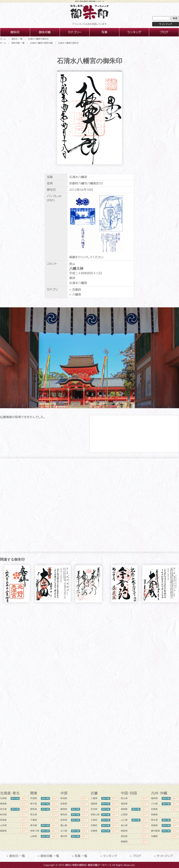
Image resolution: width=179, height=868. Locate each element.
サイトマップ (165, 856)
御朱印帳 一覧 (50, 856)
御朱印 (24, 799)
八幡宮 (77, 294)
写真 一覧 (81, 856)
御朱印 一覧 (17, 856)
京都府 (77, 290)
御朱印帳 (15, 798)
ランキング (110, 856)
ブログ (137, 856)
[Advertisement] (89, 641)
